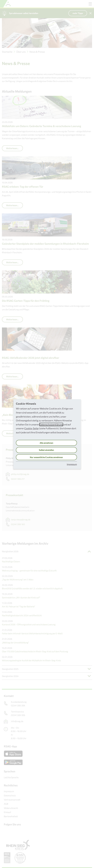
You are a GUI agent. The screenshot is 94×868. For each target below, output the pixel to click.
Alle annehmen (46, 443)
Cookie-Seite (31, 428)
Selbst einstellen (46, 450)
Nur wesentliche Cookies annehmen (46, 457)
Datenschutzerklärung (51, 424)
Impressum (72, 464)
